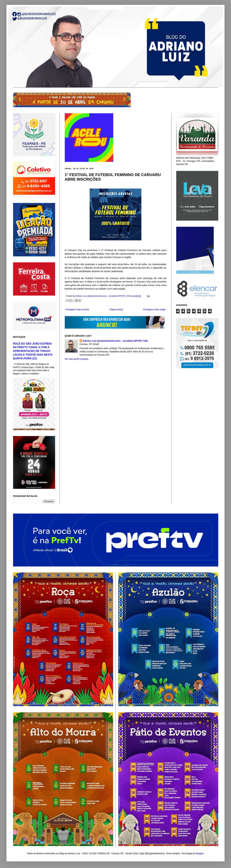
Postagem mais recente (77, 309)
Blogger (200, 853)
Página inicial (116, 309)
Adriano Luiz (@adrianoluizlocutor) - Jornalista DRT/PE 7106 (115, 341)
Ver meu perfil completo (76, 359)
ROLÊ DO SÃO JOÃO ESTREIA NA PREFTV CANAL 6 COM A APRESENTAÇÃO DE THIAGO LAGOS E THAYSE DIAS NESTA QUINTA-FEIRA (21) (33, 351)
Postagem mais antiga (154, 309)
